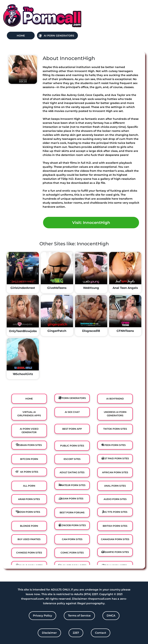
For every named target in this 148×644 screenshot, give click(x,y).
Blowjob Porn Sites (72, 525)
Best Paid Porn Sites (115, 458)
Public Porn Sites (72, 446)
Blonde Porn (29, 526)
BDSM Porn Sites (29, 512)
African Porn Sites (115, 472)
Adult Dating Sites (72, 472)
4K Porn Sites (29, 472)
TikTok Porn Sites (115, 429)
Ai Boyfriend (115, 399)
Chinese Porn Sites (29, 553)
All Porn (29, 486)
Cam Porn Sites (72, 539)
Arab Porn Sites (29, 499)
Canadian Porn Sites (115, 539)
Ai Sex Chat (72, 412)
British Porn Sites (115, 526)
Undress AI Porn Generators (115, 414)
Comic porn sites (72, 553)
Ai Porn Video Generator (29, 431)
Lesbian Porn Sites (29, 445)
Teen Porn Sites (115, 445)
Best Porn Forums (72, 512)
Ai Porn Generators (59, 36)
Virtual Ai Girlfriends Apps (29, 414)
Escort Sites (72, 459)
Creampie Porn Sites (115, 552)
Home (21, 36)
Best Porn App (72, 429)
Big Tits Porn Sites (115, 512)
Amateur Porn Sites (72, 485)
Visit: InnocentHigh (91, 223)
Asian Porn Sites (72, 499)
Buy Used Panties (29, 539)
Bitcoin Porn (29, 459)
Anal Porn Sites (115, 486)
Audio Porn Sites (115, 499)
